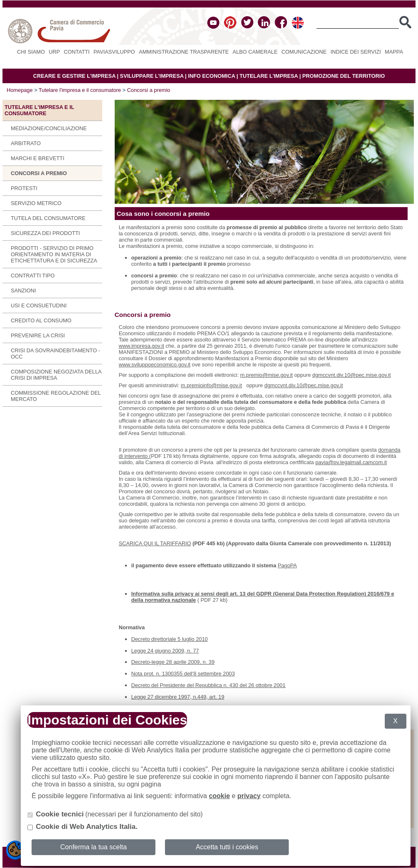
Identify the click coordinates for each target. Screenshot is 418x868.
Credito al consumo (41, 320)
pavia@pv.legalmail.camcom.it (351, 462)
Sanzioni (23, 291)
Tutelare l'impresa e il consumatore (80, 90)
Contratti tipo (33, 276)
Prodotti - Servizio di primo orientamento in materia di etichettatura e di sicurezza (54, 254)
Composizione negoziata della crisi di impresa (56, 375)
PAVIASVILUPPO (114, 52)
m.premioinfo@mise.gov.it (211, 385)
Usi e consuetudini (39, 305)
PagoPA (287, 565)
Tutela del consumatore (48, 218)
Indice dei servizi (355, 52)
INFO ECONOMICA (211, 76)
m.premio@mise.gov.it (267, 375)
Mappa (394, 52)
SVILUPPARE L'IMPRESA (152, 76)
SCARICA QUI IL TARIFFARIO (155, 543)
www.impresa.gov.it (141, 346)
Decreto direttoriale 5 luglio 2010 (170, 639)
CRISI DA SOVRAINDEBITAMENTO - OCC (55, 354)
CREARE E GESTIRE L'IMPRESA (74, 76)
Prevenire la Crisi (38, 335)
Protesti (24, 188)
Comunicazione (304, 52)
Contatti (77, 52)
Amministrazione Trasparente (184, 52)
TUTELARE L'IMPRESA (269, 76)
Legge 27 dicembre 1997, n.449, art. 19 (178, 697)
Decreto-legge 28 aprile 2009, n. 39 (173, 662)
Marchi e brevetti (38, 158)
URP (54, 52)
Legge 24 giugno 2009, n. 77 (165, 651)
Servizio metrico (36, 203)
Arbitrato (26, 143)
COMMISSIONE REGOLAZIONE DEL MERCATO (56, 396)
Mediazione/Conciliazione (49, 128)
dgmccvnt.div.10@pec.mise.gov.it (352, 375)
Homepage (20, 90)
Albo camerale (255, 52)
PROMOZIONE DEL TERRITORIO (344, 76)
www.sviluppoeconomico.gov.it (155, 365)
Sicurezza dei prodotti (45, 233)
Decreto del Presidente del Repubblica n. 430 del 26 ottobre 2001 (208, 685)
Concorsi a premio (149, 90)
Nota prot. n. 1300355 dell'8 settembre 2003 (183, 674)
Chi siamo (31, 52)
